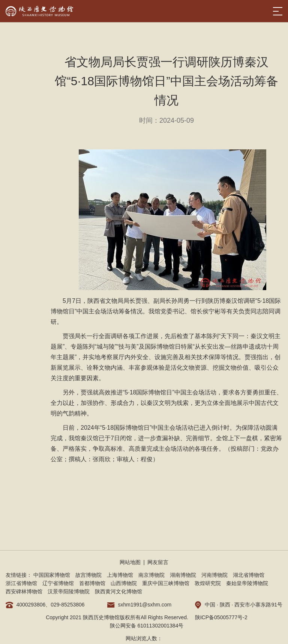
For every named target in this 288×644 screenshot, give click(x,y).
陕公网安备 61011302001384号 (147, 626)
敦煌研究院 (208, 583)
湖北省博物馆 (249, 575)
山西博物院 (124, 583)
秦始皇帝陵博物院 (247, 583)
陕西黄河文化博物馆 (118, 591)
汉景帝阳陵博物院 (69, 591)
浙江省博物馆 (21, 583)
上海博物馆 (120, 575)
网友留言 (158, 562)
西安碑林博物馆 (24, 591)
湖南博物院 (183, 575)
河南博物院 (214, 575)
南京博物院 (151, 575)
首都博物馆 (92, 583)
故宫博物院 (88, 575)
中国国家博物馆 (52, 575)
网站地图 (130, 562)
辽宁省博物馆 (58, 583)
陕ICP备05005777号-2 (221, 617)
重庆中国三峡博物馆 (166, 583)
